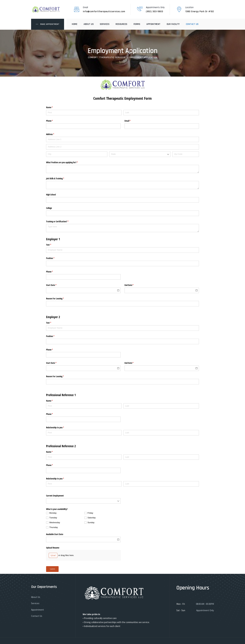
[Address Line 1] (122, 140)
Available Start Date (55, 534)
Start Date (55, 285)
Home (75, 24)
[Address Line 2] (122, 147)
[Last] (161, 113)
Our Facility (173, 24)
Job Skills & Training (59, 179)
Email (131, 121)
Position (54, 258)
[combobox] (140, 154)
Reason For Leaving (59, 299)
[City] (77, 154)
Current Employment (55, 496)
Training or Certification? (61, 221)
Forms (137, 24)
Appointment (153, 24)
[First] (84, 113)
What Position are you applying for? (66, 162)
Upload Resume (53, 548)
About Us (89, 24)
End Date (133, 285)
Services (105, 24)
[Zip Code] (186, 154)
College (49, 208)
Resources (121, 24)
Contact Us (192, 24)
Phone (53, 121)
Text (52, 245)
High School (51, 195)
